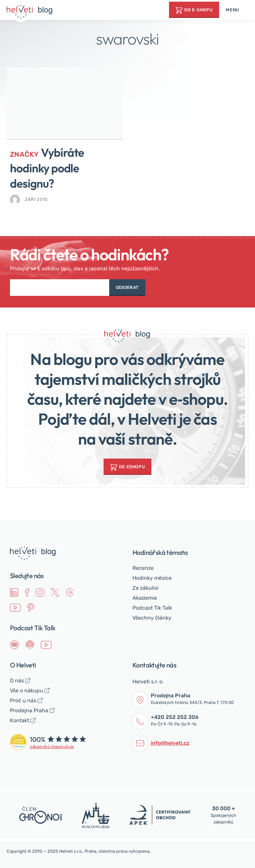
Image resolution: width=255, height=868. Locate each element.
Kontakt (20, 720)
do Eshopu (132, 467)
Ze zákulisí (145, 588)
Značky (24, 154)
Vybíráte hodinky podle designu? (47, 168)
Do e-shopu (199, 10)
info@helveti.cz (170, 743)
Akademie (145, 598)
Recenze (143, 568)
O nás (17, 681)
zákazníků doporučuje (52, 747)
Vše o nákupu (27, 691)
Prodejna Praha (29, 710)
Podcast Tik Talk (152, 608)
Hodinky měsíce (152, 578)
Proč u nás (23, 700)
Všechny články (152, 618)
